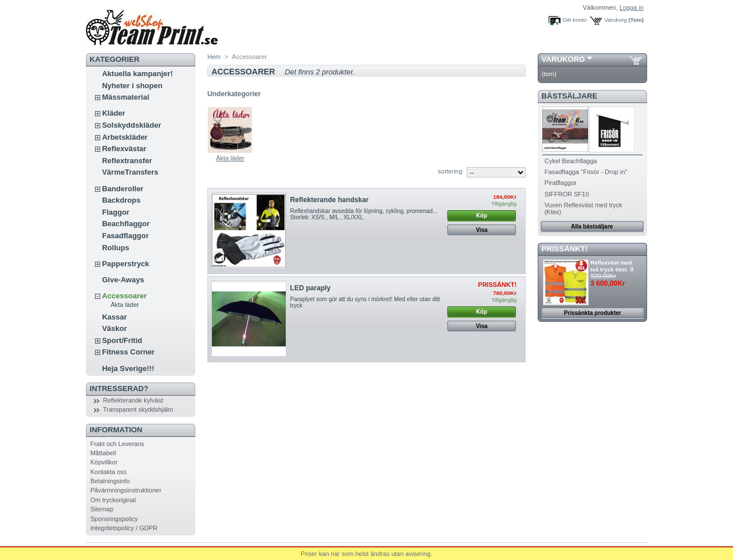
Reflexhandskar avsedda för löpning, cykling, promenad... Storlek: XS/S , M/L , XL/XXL (364, 214)
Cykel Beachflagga (571, 161)
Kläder (113, 113)
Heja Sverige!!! (128, 368)
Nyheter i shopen (132, 86)
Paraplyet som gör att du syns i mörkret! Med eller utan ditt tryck (365, 302)
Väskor (114, 328)
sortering (450, 171)
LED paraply (311, 288)
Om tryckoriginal (113, 500)
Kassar (114, 317)
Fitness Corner (128, 352)
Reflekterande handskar (330, 200)
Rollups (116, 248)
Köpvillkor (104, 462)
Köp (481, 216)
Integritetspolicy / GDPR (124, 528)
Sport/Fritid (122, 340)
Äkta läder (125, 305)
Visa (482, 230)
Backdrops (121, 200)
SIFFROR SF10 (567, 194)
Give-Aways (123, 280)
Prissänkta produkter (593, 313)
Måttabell (103, 453)
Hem (214, 57)
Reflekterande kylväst (133, 400)
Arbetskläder (125, 137)
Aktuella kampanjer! (137, 74)
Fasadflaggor (125, 236)
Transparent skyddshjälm (138, 409)
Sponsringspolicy (114, 519)
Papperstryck (125, 264)
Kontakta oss (109, 472)
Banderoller (123, 189)
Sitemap (102, 509)
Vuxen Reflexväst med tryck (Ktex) (584, 208)
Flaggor (116, 212)
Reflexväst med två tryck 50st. (611, 266)
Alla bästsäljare (592, 226)
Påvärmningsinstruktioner (126, 490)
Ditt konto (575, 20)
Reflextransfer (127, 161)
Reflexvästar (124, 149)
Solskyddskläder (131, 125)
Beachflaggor (126, 224)
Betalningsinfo (110, 481)
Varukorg (615, 20)
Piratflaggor (561, 183)
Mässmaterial (125, 97)
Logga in (632, 7)
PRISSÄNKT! (565, 249)
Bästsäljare (570, 96)
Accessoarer (124, 296)
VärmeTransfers (130, 172)
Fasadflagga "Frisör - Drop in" (586, 172)
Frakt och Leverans (117, 444)
